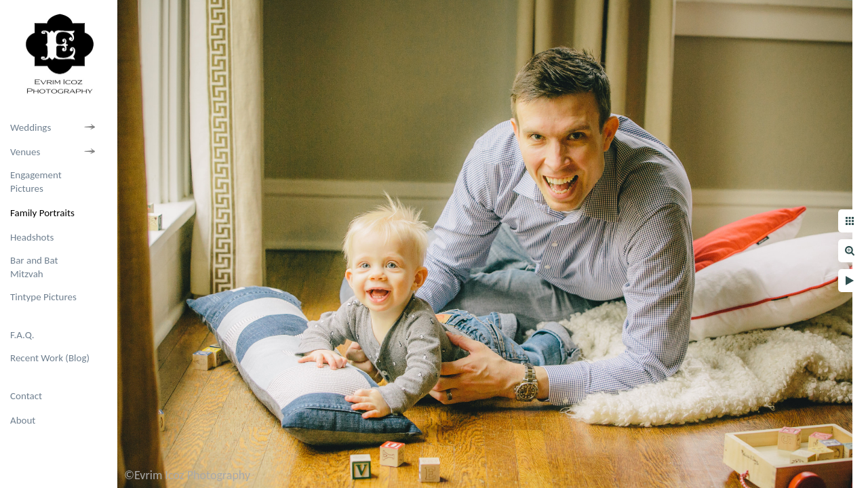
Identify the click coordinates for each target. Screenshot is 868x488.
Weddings (31, 127)
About (23, 420)
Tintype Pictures (43, 297)
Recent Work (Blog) (50, 358)
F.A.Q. (22, 335)
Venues (25, 152)
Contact (26, 396)
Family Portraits (42, 213)
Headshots (32, 237)
